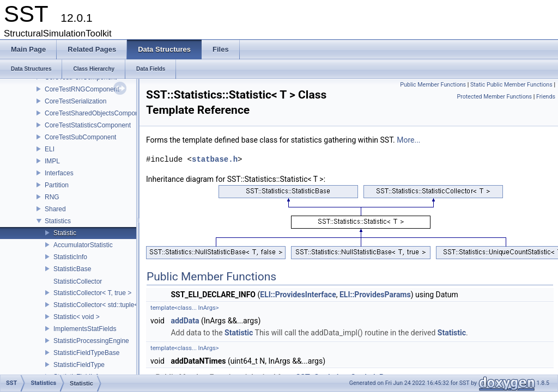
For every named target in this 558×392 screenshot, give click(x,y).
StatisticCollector (78, 281)
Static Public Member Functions (511, 85)
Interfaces (59, 173)
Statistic (65, 233)
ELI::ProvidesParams (375, 295)
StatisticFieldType (79, 365)
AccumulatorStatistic (83, 245)
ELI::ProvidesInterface (298, 295)
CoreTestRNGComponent (82, 89)
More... (408, 140)
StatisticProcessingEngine (91, 341)
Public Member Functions (433, 85)
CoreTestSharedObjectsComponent (96, 113)
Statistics (58, 221)
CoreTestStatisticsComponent (88, 125)
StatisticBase (72, 269)
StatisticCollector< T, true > (92, 293)
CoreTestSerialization (75, 101)
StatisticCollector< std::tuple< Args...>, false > (119, 305)
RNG (52, 197)
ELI (50, 149)
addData (185, 321)
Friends (546, 97)
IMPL (52, 161)
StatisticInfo (70, 257)
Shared (55, 209)
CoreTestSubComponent (80, 137)
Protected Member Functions (494, 97)
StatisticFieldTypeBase (86, 353)
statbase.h (215, 159)
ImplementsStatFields (85, 329)
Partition (57, 185)
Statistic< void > (77, 317)
